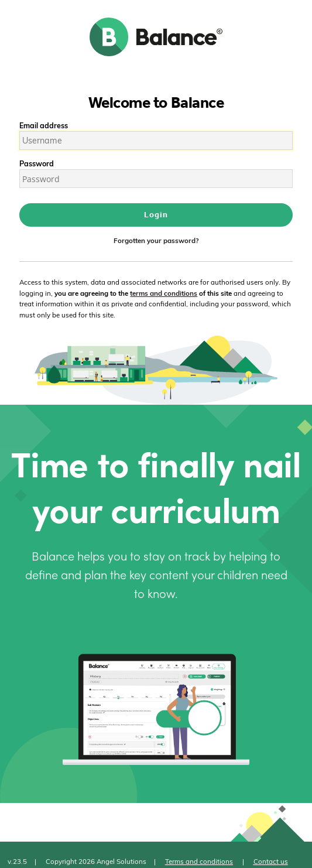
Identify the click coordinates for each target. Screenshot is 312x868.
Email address (44, 125)
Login (156, 214)
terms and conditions (164, 293)
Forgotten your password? (156, 240)
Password (37, 163)
